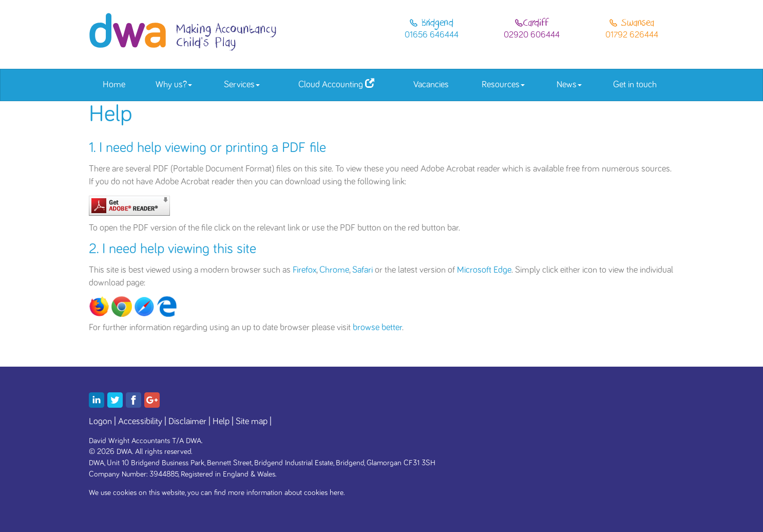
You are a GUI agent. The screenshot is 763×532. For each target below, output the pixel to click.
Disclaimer (187, 422)
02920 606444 (532, 35)
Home (114, 85)
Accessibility (140, 422)
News (569, 85)
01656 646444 (432, 35)
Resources (503, 85)
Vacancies (431, 85)
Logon (100, 422)
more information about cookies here (286, 493)
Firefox (304, 270)
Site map (252, 422)
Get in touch (635, 85)
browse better (377, 328)
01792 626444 (632, 35)
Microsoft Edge (484, 270)
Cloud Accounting (336, 84)
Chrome (334, 270)
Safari (363, 270)
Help (221, 422)
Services (242, 85)
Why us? (174, 85)
